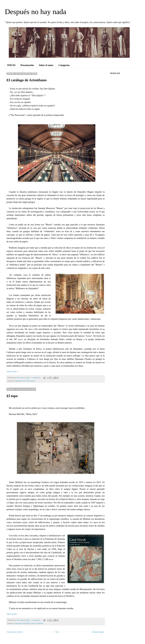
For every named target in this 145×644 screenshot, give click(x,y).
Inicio (57, 632)
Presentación (27, 65)
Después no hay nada (36, 12)
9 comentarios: (36, 378)
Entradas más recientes (15, 632)
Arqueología (18, 623)
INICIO (11, 65)
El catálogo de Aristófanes (27, 80)
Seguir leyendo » (12, 371)
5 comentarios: (36, 620)
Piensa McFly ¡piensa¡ (29, 381)
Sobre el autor (46, 65)
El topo (12, 396)
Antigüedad (17, 381)
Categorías (64, 65)
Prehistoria (40, 623)
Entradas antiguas (98, 632)
